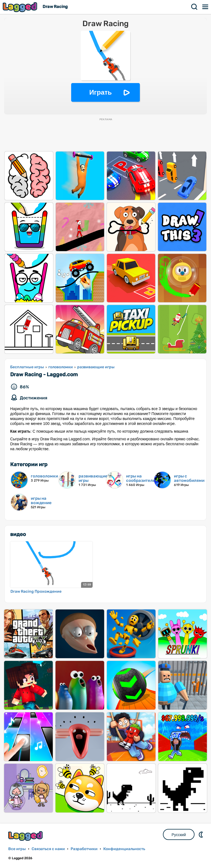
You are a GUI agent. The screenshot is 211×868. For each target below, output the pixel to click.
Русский (179, 835)
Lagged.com (26, 836)
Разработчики (84, 849)
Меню (206, 7)
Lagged (21, 7)
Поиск (195, 7)
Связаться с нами (48, 849)
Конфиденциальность (124, 849)
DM (201, 834)
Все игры (17, 849)
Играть (101, 92)
